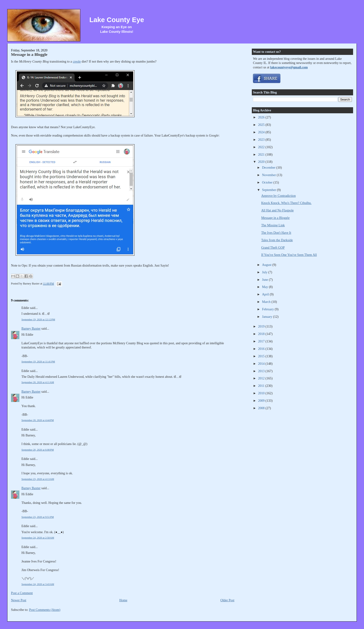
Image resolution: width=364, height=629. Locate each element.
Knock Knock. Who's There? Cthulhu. (286, 203)
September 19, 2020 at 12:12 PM (38, 319)
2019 (262, 326)
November (269, 175)
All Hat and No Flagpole (277, 210)
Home (123, 600)
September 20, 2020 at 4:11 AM (38, 382)
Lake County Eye (117, 20)
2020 (262, 162)
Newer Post (19, 600)
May (266, 287)
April (266, 294)
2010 (262, 393)
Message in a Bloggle (29, 54)
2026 (262, 117)
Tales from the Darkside (277, 240)
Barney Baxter (31, 328)
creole (77, 61)
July (265, 272)
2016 (262, 349)
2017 (262, 341)
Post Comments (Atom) (45, 610)
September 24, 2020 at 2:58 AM (38, 538)
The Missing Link (273, 225)
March (267, 302)
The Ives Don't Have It (276, 233)
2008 (262, 408)
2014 (262, 364)
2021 (262, 154)
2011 (262, 386)
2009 (262, 401)
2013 (262, 371)
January (268, 317)
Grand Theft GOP (273, 248)
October (268, 182)
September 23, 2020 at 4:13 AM (38, 479)
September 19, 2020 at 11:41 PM (38, 361)
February (268, 309)
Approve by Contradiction (278, 196)
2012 (262, 378)
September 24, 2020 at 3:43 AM (38, 584)
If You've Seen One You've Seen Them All (289, 255)
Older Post (227, 600)
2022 (262, 147)
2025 (262, 125)
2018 (262, 334)
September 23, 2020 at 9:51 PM (38, 517)
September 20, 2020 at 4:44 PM (38, 420)
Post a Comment (22, 593)
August (267, 265)
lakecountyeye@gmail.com (289, 67)
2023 (262, 140)
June (266, 280)
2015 (262, 356)
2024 (262, 132)
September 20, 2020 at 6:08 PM (38, 450)
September (269, 190)
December (269, 167)
